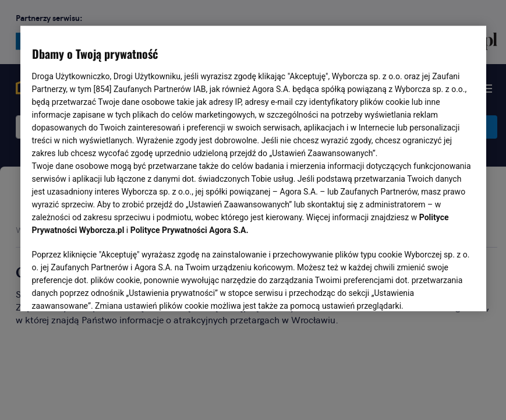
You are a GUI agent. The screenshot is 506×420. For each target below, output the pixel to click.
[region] (253, 168)
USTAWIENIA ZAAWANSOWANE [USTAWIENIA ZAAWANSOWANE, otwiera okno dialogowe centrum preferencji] (108, 288)
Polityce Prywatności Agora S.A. (190, 231)
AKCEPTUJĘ (435, 289)
